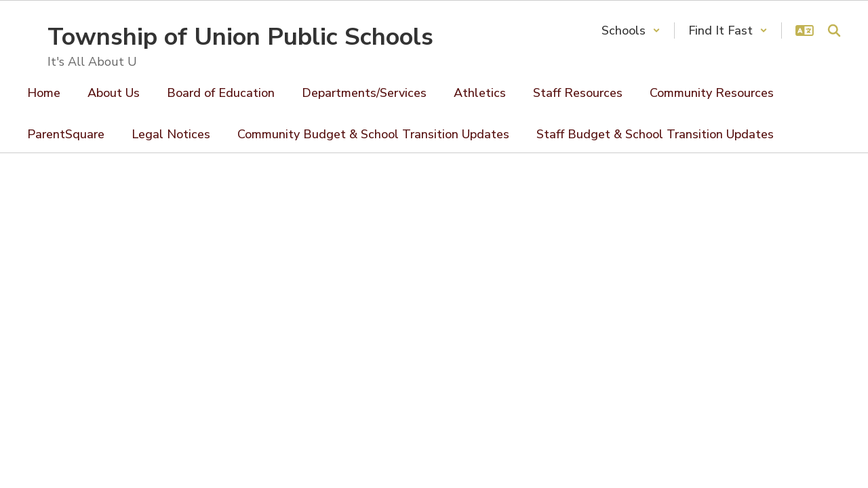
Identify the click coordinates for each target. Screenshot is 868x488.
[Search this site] (834, 30)
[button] (631, 30)
